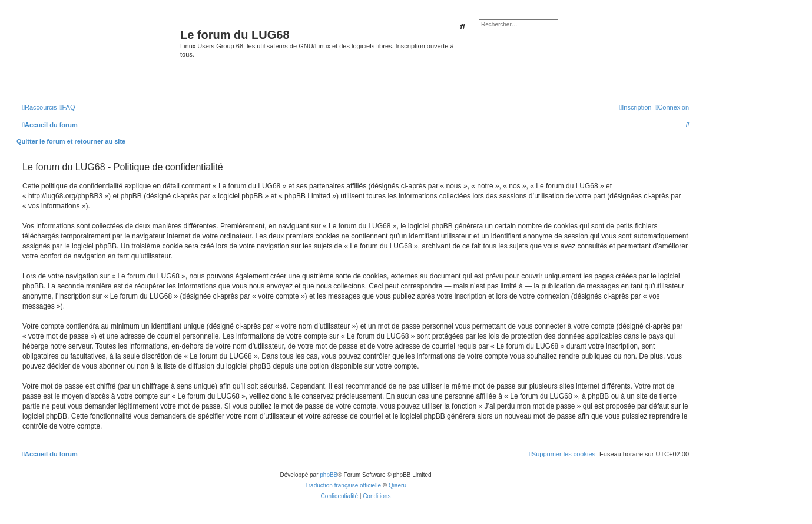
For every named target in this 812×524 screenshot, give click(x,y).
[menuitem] (67, 107)
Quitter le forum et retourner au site (71, 141)
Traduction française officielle (343, 485)
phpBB (329, 475)
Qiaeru (397, 485)
